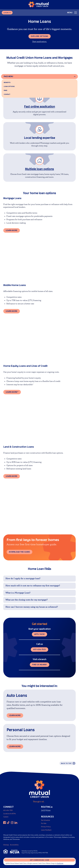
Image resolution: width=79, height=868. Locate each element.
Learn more (12, 230)
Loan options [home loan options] (9, 86)
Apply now (39, 634)
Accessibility (14, 845)
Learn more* (12, 392)
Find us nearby (40, 665)
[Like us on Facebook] (5, 823)
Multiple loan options (39, 169)
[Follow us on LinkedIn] (16, 823)
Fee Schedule (46, 820)
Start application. (40, 42)
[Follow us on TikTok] (8, 823)
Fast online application (40, 106)
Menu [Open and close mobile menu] (72, 13)
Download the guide (19, 552)
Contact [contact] (7, 94)
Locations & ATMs (10, 814)
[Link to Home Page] (39, 5)
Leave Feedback (46, 830)
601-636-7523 (39, 649)
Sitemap (6, 845)
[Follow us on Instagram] (12, 823)
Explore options (40, 36)
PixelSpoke (60, 863)
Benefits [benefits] (7, 82)
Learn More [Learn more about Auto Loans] (15, 715)
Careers (6, 817)
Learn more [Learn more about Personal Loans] (15, 746)
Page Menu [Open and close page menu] (8, 76)
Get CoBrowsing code (40, 860)
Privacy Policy (46, 827)
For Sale (44, 823)
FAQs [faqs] (6, 90)
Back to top (68, 763)
